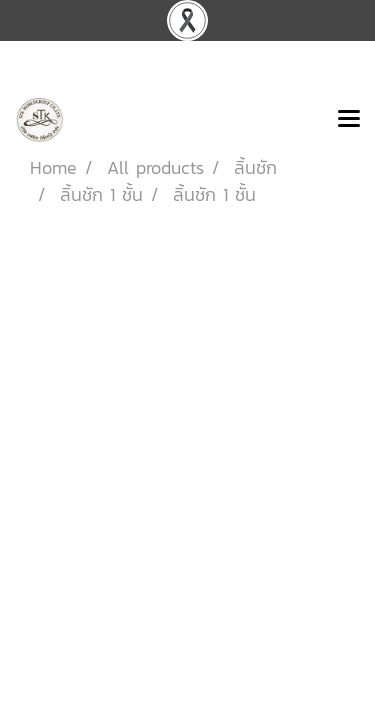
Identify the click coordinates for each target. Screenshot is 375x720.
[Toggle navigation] (349, 120)
